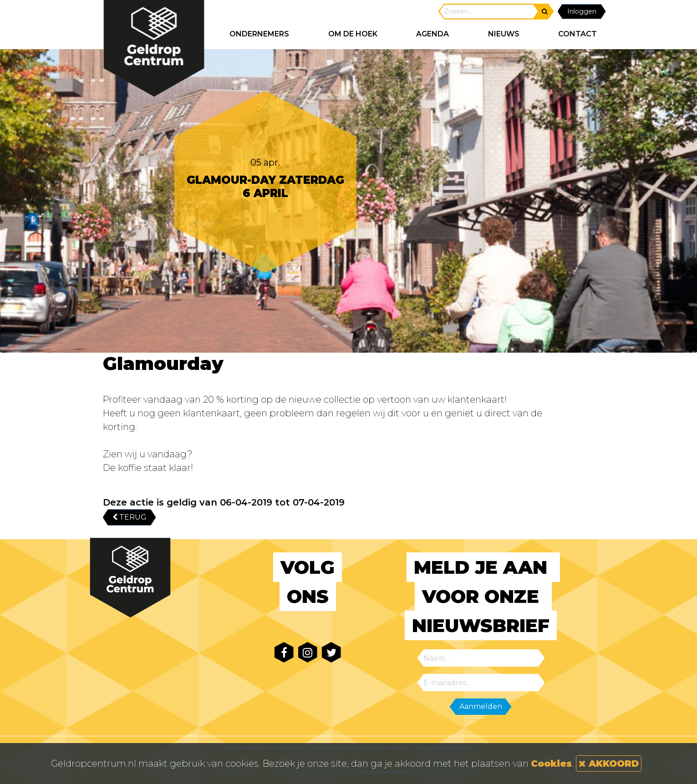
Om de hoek (353, 34)
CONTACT (577, 34)
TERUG (130, 517)
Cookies (551, 764)
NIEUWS (504, 34)
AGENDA (432, 34)
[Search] (489, 12)
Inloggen (582, 11)
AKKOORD (609, 764)
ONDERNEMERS (259, 34)
